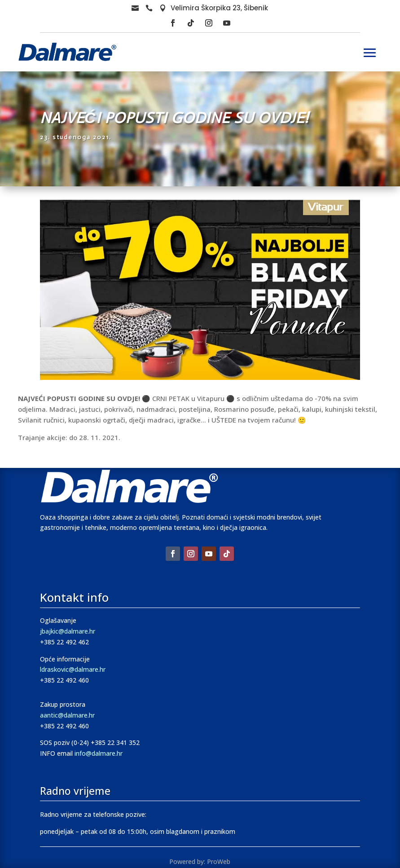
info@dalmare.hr (99, 753)
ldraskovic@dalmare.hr (73, 669)
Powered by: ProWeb (200, 861)
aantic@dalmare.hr (67, 715)
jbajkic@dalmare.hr (68, 631)
